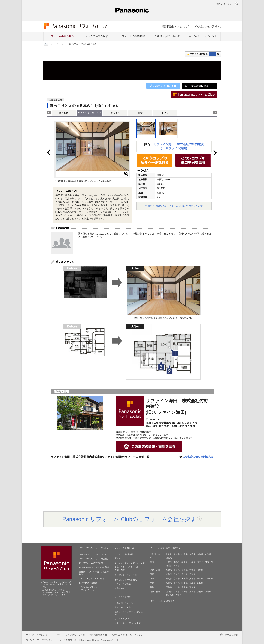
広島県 (192, 583)
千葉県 (192, 562)
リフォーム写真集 (123, 584)
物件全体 (64, 113)
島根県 (177, 583)
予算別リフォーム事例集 (126, 580)
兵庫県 (192, 579)
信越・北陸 (155, 570)
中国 (152, 583)
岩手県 (192, 554)
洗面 (130, 567)
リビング (140, 563)
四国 (152, 587)
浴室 (117, 567)
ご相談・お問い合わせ (167, 36)
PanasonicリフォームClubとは (93, 554)
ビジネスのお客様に (88, 583)
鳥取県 (169, 583)
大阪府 (185, 579)
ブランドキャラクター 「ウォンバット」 (89, 588)
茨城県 (169, 562)
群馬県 (177, 562)
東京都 (200, 562)
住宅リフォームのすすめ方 (91, 563)
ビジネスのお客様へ (207, 27)
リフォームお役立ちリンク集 (128, 623)
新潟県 (169, 570)
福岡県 (169, 592)
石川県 (185, 570)
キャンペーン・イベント (203, 36)
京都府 (177, 579)
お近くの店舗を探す (97, 36)
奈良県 (200, 579)
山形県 (208, 554)
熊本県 (192, 592)
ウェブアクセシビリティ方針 (71, 635)
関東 (152, 562)
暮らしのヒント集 (123, 607)
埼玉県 (185, 562)
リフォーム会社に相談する (162, 601)
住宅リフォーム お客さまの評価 (94, 567)
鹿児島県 (170, 595)
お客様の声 (120, 588)
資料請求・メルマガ (175, 27)
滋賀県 (169, 579)
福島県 (169, 558)
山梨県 (169, 565)
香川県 (177, 587)
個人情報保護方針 (98, 635)
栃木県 (177, 565)
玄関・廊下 (120, 570)
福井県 (192, 570)
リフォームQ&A (122, 619)
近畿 (152, 579)
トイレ (165, 113)
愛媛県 (185, 587)
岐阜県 (169, 574)
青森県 (177, 554)
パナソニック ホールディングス (127, 635)
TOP (52, 44)
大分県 (200, 592)
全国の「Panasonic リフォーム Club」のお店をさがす (174, 206)
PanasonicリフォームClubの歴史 (94, 559)
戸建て (118, 558)
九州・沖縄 (155, 592)
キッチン (115, 113)
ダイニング (130, 563)
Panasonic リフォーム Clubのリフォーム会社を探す (129, 519)
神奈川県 (209, 562)
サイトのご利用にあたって (39, 635)
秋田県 (185, 554)
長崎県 (185, 592)
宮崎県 (208, 592)
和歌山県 (209, 579)
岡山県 (185, 583)
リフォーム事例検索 (67, 44)
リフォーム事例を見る (61, 36)
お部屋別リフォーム (124, 603)
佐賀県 (177, 592)
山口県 (200, 583)
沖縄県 (179, 595)
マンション (128, 558)
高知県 (192, 587)
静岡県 (177, 574)
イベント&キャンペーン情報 (92, 579)
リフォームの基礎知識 (132, 36)
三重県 (192, 574)
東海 (152, 574)
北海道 (169, 554)
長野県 (200, 570)
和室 (140, 113)
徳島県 (169, 587)
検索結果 (85, 44)
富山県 (177, 570)
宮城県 (200, 554)
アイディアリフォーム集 (126, 575)
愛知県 (185, 574)
